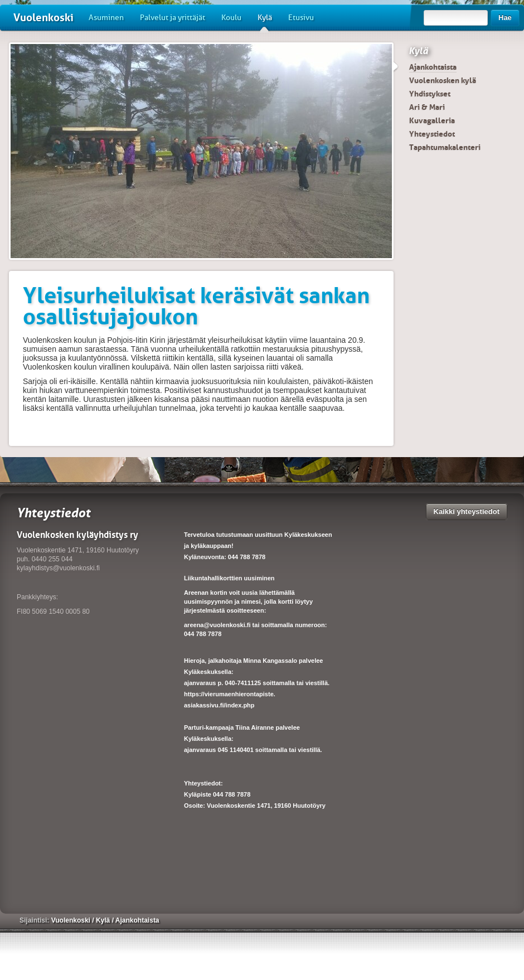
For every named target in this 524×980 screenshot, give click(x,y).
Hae (505, 18)
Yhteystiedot (432, 134)
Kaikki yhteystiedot (467, 511)
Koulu (231, 18)
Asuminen (106, 18)
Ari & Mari (427, 107)
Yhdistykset (430, 94)
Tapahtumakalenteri (445, 147)
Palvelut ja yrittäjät (173, 18)
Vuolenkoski (43, 18)
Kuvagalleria (432, 120)
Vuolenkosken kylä (443, 80)
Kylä (265, 22)
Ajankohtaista (433, 67)
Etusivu (301, 18)
